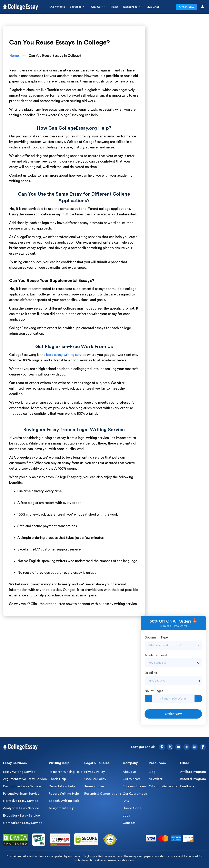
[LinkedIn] (195, 747)
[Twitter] (170, 747)
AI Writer (156, 779)
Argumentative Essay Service (25, 779)
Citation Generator (163, 786)
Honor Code (132, 808)
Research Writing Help (66, 772)
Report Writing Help (64, 794)
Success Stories (134, 786)
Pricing (114, 7)
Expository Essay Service (21, 816)
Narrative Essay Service (21, 801)
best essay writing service (66, 355)
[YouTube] (178, 747)
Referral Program (193, 779)
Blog (152, 772)
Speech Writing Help (64, 801)
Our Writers (57, 7)
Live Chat (153, 7)
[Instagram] (186, 747)
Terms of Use (94, 786)
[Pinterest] (162, 747)
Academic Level (156, 655)
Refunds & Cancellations (103, 794)
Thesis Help (57, 779)
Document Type (156, 638)
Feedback (187, 786)
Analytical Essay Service (21, 808)
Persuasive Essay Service (21, 794)
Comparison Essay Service (23, 823)
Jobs (126, 816)
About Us (130, 772)
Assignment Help (61, 808)
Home (14, 56)
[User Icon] (203, 7)
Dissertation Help (62, 786)
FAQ (126, 801)
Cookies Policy (95, 779)
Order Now (187, 7)
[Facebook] (203, 747)
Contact (129, 823)
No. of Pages (154, 691)
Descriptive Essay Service (22, 786)
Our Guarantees (135, 794)
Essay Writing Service (19, 772)
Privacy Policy (94, 772)
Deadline (151, 673)
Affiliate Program (193, 772)
